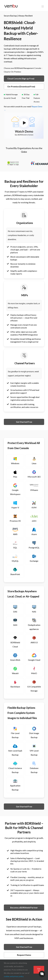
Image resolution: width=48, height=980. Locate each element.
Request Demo (24, 955)
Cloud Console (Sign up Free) (21, 79)
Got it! (39, 970)
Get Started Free (24, 422)
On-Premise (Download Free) (21, 86)
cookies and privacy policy (14, 976)
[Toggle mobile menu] (43, 6)
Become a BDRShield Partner (24, 908)
